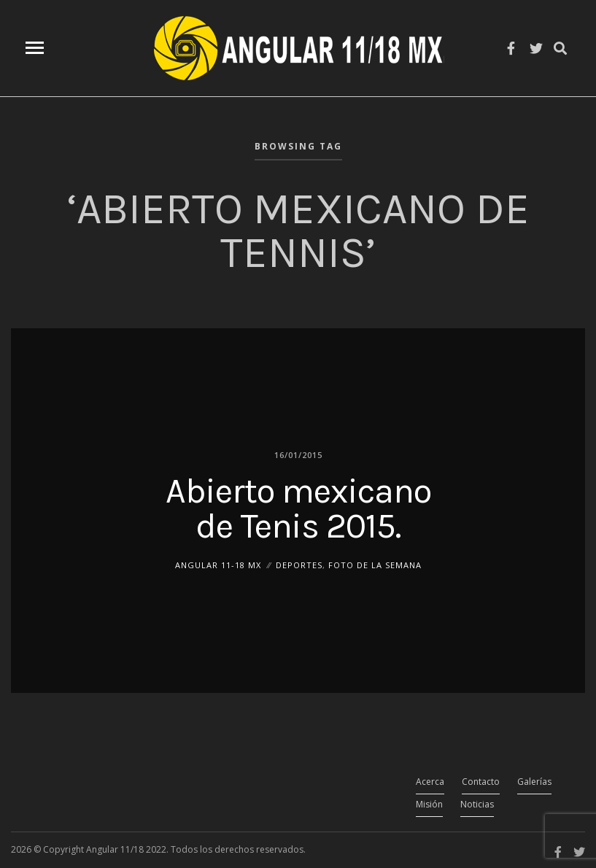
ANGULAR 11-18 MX (218, 564)
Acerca (430, 782)
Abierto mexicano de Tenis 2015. (298, 508)
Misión (429, 804)
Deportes (299, 564)
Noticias (477, 804)
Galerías (534, 782)
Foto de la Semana (375, 564)
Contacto (481, 782)
